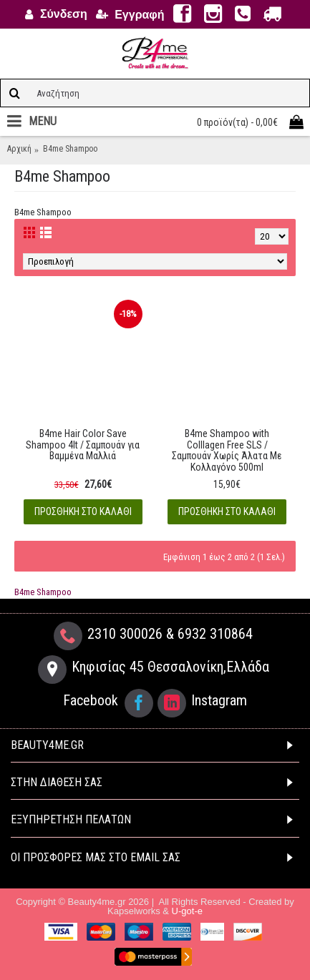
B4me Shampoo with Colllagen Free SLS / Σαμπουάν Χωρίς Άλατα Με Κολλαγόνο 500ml (227, 450)
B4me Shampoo (43, 592)
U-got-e (187, 911)
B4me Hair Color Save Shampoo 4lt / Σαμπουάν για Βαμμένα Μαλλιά (83, 445)
